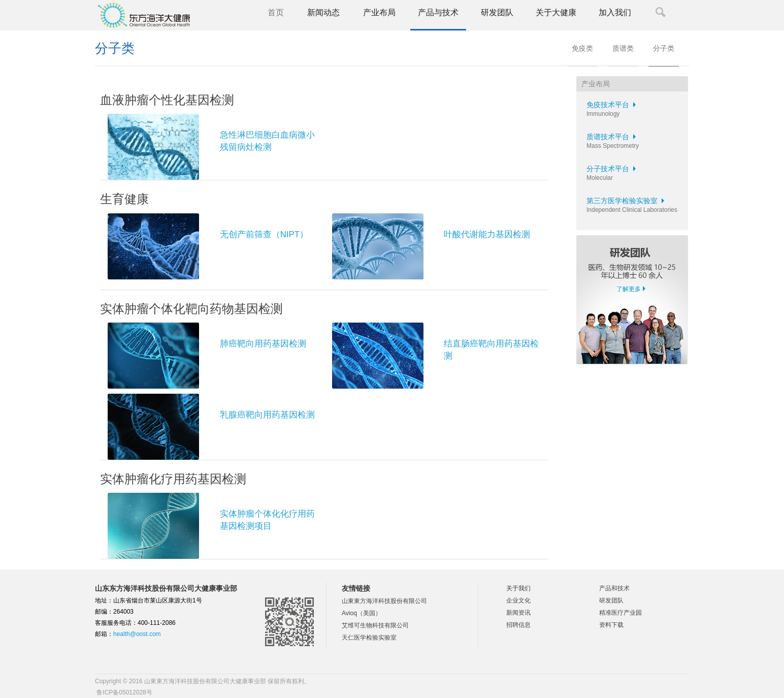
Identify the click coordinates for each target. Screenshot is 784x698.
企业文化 (518, 600)
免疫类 (582, 48)
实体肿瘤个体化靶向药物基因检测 (191, 309)
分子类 (664, 48)
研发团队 (497, 12)
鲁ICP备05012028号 (124, 692)
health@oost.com (137, 634)
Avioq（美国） (362, 613)
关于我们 (518, 588)
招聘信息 (518, 625)
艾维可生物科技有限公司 (375, 625)
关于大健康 (556, 12)
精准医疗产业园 (620, 613)
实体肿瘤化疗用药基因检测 (173, 479)
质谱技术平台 (613, 137)
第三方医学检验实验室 (627, 201)
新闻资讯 (518, 613)
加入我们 (615, 12)
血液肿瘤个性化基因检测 (167, 100)
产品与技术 (438, 12)
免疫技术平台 (613, 105)
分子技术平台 (613, 169)
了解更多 (629, 289)
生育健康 (124, 199)
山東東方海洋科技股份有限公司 (384, 601)
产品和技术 (614, 588)
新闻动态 (323, 12)
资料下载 (611, 625)
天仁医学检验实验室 (369, 638)
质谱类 (623, 48)
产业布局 (379, 12)
